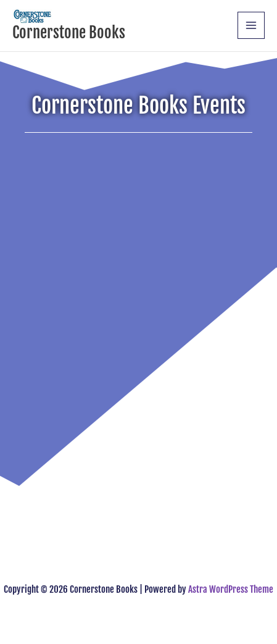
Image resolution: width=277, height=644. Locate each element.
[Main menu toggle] (251, 25)
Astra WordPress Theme (231, 589)
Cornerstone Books (69, 32)
